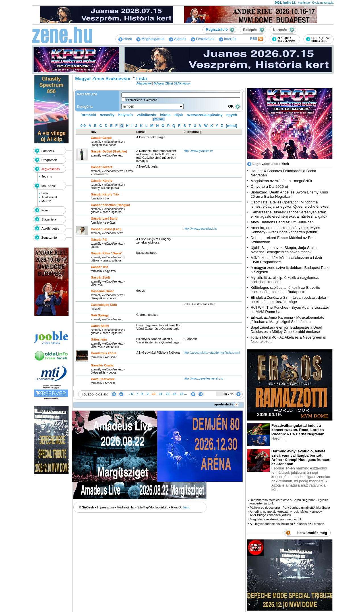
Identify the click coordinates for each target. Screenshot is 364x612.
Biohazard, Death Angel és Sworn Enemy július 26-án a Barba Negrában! (289, 194)
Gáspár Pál (99, 240)
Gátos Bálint (100, 326)
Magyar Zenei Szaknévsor (103, 79)
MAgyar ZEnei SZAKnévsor (172, 84)
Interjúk (228, 39)
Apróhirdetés (50, 228)
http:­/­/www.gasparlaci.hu (200, 228)
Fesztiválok (203, 39)
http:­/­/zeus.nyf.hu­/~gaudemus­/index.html (212, 353)
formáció (88, 115)
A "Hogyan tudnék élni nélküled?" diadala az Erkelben (287, 524)
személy (107, 115)
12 (167, 394)
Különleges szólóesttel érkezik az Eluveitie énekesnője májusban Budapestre (285, 290)
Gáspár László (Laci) (106, 229)
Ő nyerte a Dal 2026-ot (269, 187)
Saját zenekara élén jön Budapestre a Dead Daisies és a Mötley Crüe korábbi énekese (286, 329)
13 (175, 394)
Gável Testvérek (103, 379)
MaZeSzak (49, 186)
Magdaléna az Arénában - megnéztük (281, 181)
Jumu (186, 507)
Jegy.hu (47, 176)
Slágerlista (49, 219)
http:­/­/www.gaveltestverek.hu (203, 378)
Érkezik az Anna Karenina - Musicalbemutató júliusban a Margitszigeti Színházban (287, 320)
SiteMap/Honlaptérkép (153, 507)
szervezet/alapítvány (205, 115)
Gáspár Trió (99, 267)
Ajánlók (178, 39)
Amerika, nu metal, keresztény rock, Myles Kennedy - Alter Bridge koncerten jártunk (285, 230)
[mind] (159, 119)
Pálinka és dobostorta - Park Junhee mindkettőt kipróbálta (290, 508)
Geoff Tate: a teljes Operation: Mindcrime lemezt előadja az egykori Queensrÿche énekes (289, 204)
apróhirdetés (227, 404)
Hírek (125, 39)
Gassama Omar (102, 291)
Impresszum (106, 507)
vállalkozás (147, 115)
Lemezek (48, 151)
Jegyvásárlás (51, 169)
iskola (165, 115)
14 (181, 394)
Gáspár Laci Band (104, 219)
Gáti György (100, 315)
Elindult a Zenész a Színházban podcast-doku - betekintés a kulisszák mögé (289, 300)
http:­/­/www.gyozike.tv (198, 151)
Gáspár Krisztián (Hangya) (110, 205)
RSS (256, 39)
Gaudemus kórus (104, 353)
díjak (179, 115)
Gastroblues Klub (104, 305)
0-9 (83, 126)
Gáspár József (101, 167)
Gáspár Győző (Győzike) (109, 151)
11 (161, 394)
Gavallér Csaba (102, 365)
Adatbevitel (49, 197)
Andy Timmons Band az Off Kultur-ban (282, 222)
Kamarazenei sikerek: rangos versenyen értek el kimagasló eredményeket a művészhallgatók (289, 214)
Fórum (46, 210)
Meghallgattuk (150, 39)
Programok (49, 160)
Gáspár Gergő (101, 138)
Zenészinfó (49, 238)
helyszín (126, 115)
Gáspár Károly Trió (105, 194)
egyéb (232, 115)
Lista (45, 193)
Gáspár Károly (101, 181)
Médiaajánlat (126, 507)
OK (234, 106)
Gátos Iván (99, 339)
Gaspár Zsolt (100, 277)
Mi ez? (46, 201)
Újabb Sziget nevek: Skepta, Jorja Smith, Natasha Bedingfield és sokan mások (284, 250)
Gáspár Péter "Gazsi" (106, 253)
